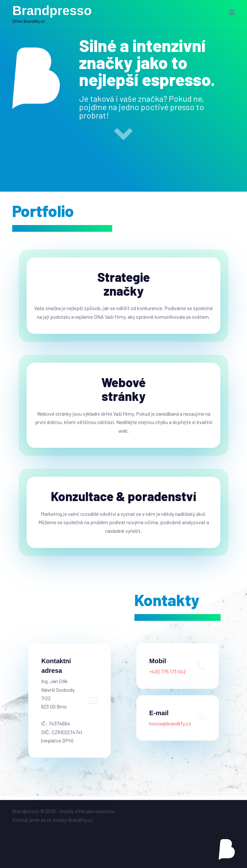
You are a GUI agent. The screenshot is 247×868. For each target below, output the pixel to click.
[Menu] (232, 13)
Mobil (158, 665)
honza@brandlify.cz (170, 727)
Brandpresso (52, 11)
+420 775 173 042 (168, 675)
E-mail (159, 716)
